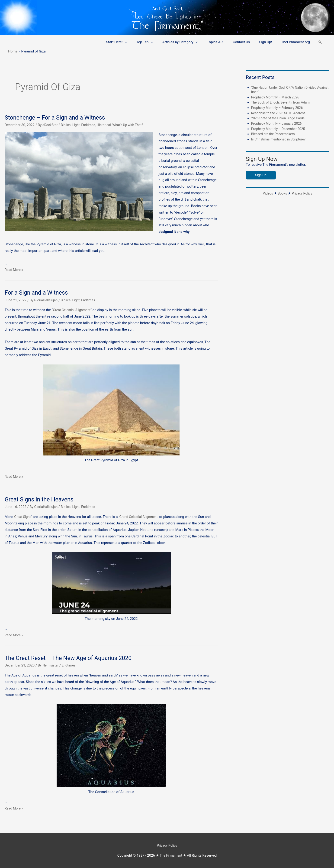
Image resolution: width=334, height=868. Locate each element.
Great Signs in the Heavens (41, 499)
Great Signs (23, 517)
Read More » (14, 270)
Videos (267, 193)
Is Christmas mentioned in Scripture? (280, 139)
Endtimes (90, 125)
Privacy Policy (302, 193)
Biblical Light (71, 125)
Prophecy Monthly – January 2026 (278, 123)
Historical (106, 125)
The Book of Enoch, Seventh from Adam (282, 102)
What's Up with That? (131, 125)
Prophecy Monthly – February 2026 (278, 107)
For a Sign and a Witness (38, 293)
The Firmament (171, 855)
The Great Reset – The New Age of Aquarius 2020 (71, 658)
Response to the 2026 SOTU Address (280, 113)
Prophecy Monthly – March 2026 (276, 97)
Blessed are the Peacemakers (274, 134)
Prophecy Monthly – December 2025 (279, 128)
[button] (320, 42)
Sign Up (261, 175)
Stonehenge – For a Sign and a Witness (57, 117)
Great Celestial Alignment (72, 310)
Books (282, 193)
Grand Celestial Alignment (140, 517)
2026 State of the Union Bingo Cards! (280, 118)
